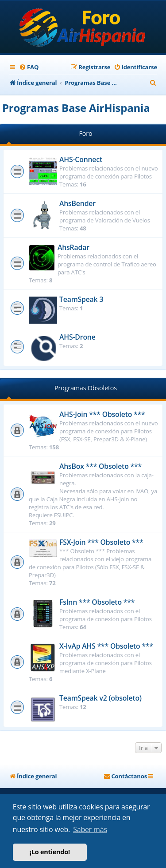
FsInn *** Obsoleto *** (97, 602)
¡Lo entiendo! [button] (50, 852)
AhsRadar (73, 247)
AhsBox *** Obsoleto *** (100, 466)
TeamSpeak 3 (81, 299)
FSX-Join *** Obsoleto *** (101, 542)
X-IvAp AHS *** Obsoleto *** (106, 646)
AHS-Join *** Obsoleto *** (102, 414)
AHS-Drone (77, 337)
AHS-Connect (81, 159)
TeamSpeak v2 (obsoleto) (100, 698)
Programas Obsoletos (86, 388)
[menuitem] (29, 67)
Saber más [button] (90, 829)
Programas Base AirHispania (76, 108)
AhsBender (77, 203)
